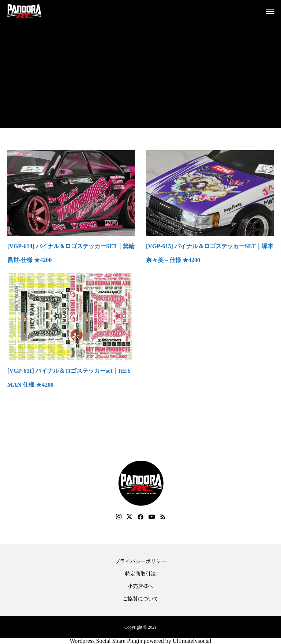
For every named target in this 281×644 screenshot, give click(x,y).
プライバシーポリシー (140, 562)
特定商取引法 (140, 574)
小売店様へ (140, 586)
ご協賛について (140, 599)
